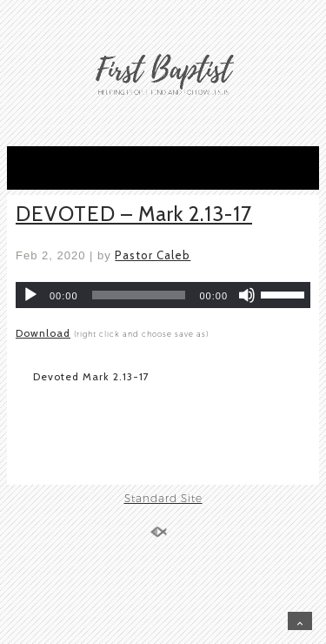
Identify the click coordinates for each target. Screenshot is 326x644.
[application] (163, 295)
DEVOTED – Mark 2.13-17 (134, 214)
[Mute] (247, 295)
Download (43, 333)
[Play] (30, 295)
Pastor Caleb (153, 255)
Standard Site (163, 498)
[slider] (139, 295)
